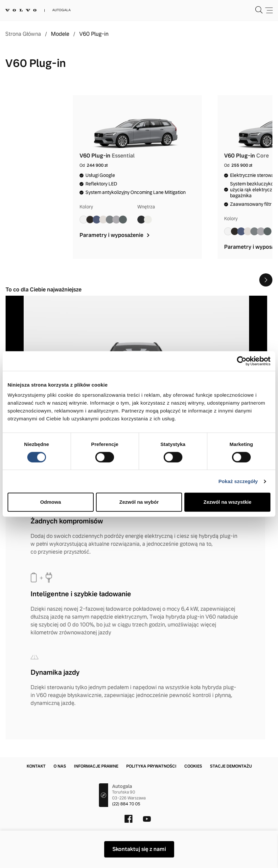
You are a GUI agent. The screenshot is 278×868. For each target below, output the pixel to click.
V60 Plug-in (94, 34)
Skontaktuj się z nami (139, 849)
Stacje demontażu (231, 766)
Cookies (193, 766)
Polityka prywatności (151, 766)
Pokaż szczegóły (238, 481)
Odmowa (50, 502)
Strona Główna (23, 34)
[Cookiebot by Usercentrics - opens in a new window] (242, 361)
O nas (60, 766)
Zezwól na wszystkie (227, 502)
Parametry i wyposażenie (115, 235)
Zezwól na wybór (139, 502)
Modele (60, 34)
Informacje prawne (96, 766)
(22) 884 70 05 (126, 804)
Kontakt (36, 766)
